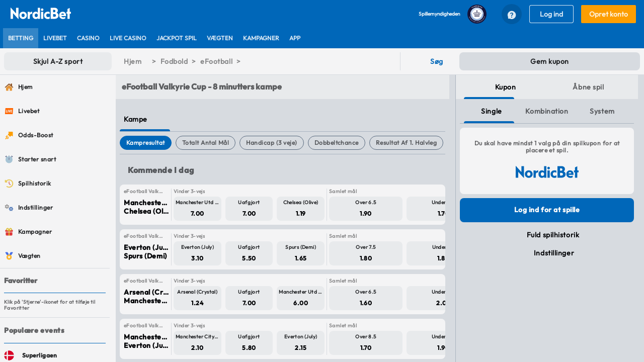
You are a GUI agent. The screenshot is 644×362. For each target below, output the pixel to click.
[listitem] (21, 38)
